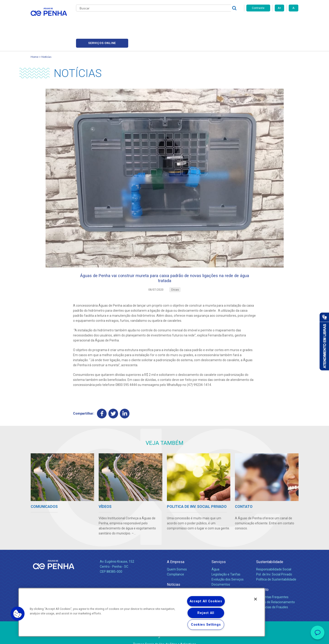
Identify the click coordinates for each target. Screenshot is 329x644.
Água (215, 553)
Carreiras (183, 21)
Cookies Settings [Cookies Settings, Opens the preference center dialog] (206, 625)
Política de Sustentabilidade (276, 563)
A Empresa (176, 546)
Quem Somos (177, 553)
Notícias (46, 36)
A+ (279, 8)
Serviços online (272, 21)
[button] (18, 614)
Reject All (206, 613)
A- (294, 8)
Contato (262, 573)
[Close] (256, 599)
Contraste (258, 8)
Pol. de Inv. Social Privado (274, 558)
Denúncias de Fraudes (272, 591)
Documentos (221, 568)
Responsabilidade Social (274, 553)
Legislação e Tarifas (226, 558)
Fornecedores (207, 21)
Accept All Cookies (206, 601)
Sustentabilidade (270, 546)
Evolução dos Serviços (228, 563)
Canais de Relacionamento (276, 586)
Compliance (175, 558)
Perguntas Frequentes (272, 581)
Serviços (219, 546)
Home (35, 36)
